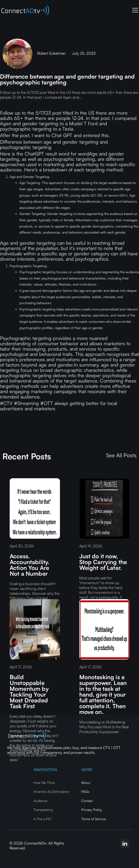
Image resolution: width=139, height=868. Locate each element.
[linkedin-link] (125, 844)
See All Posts (121, 455)
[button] (134, 10)
